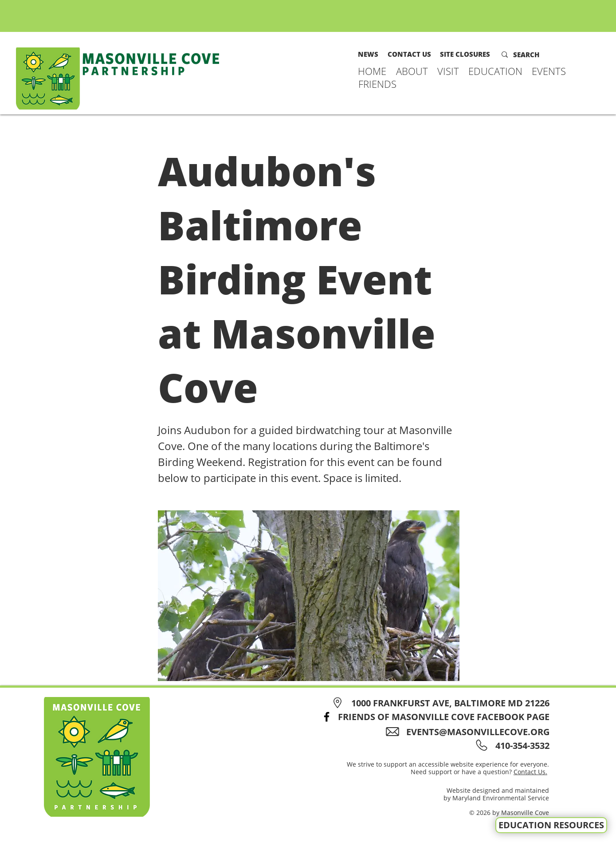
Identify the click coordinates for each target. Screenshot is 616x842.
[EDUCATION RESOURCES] (551, 825)
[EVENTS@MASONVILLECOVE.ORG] (471, 732)
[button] (412, 71)
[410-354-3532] (521, 746)
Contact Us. (530, 772)
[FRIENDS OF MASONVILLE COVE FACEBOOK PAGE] (433, 717)
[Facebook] (327, 717)
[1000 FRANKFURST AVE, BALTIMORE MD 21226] (439, 703)
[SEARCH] (532, 55)
